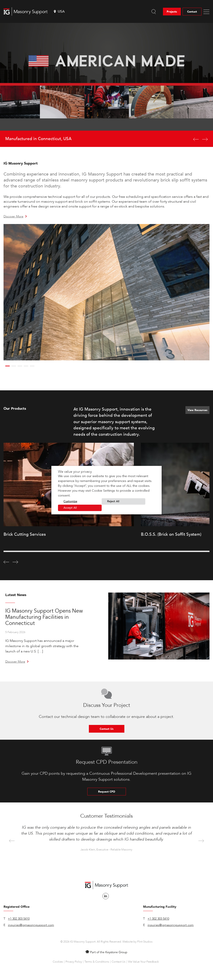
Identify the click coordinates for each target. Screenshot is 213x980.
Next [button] (201, 841)
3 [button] (20, 366)
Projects (172, 12)
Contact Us (107, 729)
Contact (192, 12)
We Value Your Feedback (143, 962)
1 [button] (7, 366)
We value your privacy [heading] (75, 472)
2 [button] (14, 366)
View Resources (197, 410)
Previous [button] (12, 841)
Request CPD (107, 792)
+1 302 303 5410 (19, 919)
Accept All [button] (70, 508)
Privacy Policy (74, 962)
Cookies (58, 962)
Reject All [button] (113, 501)
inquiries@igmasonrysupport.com (31, 925)
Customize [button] (70, 501)
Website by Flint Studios (137, 942)
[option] (106, 85)
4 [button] (26, 366)
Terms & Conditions (97, 962)
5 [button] (32, 366)
